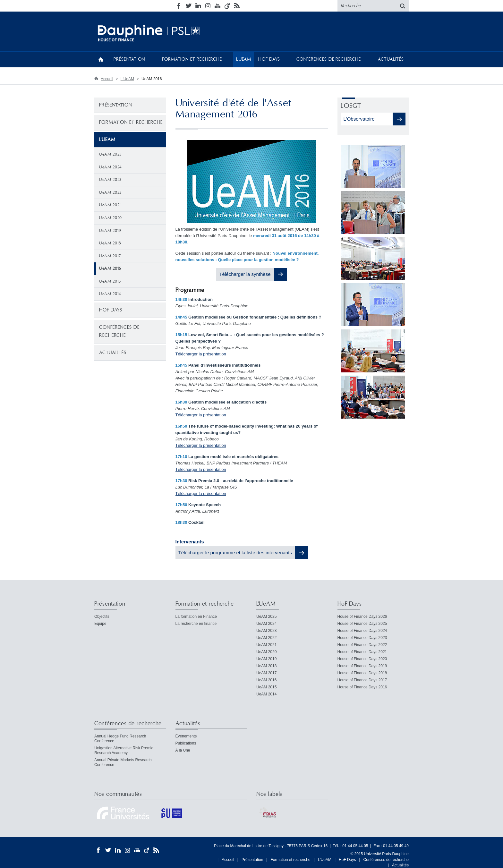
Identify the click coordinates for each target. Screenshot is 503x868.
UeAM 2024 (111, 167)
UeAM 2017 (110, 256)
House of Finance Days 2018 (362, 673)
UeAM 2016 (266, 680)
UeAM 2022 (110, 192)
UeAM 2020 (111, 218)
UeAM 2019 (110, 231)
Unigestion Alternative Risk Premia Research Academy (124, 750)
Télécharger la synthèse (245, 274)
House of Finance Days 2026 (362, 617)
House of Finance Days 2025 (362, 624)
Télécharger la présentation (201, 354)
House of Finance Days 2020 (362, 659)
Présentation (129, 59)
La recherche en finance (196, 624)
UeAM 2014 (110, 294)
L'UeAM (244, 59)
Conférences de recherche (329, 59)
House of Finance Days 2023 (362, 638)
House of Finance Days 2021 (362, 652)
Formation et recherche (192, 59)
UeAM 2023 (110, 180)
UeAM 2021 (110, 205)
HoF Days (269, 59)
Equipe (100, 624)
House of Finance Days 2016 (362, 687)
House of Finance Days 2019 (362, 666)
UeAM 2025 (110, 154)
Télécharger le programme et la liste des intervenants (235, 553)
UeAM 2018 (110, 243)
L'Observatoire (360, 119)
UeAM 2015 (110, 281)
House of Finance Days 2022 (362, 645)
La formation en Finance (196, 617)
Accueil (101, 59)
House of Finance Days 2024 (362, 631)
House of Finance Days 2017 (362, 680)
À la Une (183, 750)
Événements (186, 736)
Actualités (391, 59)
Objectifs (102, 617)
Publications (186, 743)
